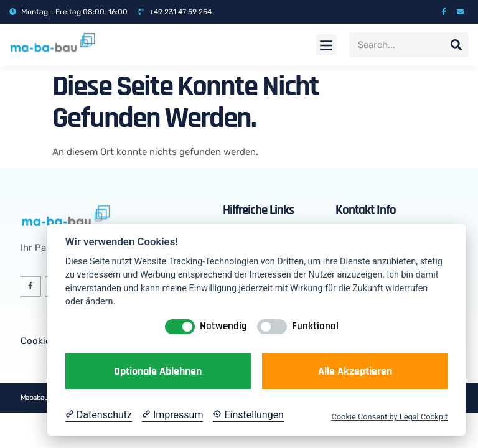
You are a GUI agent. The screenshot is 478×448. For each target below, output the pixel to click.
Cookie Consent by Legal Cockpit (389, 417)
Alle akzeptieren (355, 371)
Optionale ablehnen (158, 371)
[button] (326, 44)
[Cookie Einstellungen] (248, 415)
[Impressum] (172, 415)
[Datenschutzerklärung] (99, 415)
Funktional (315, 326)
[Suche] (456, 45)
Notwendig (223, 326)
